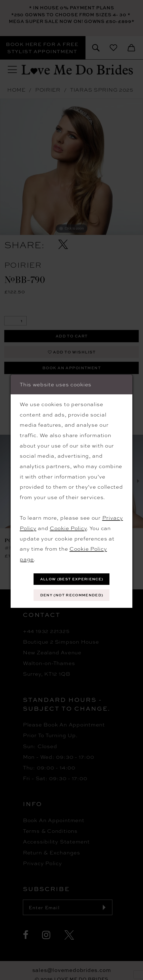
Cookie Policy (68, 528)
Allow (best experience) (72, 579)
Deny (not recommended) (72, 595)
